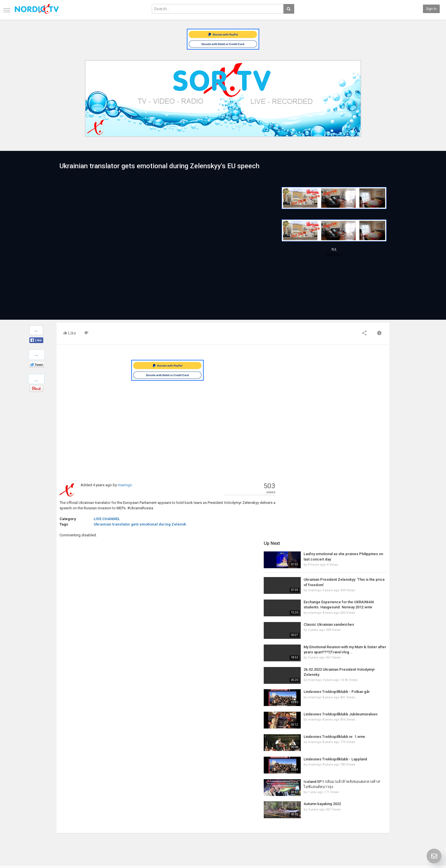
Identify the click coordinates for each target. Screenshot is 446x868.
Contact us (69, 805)
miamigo (125, 485)
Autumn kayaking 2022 (334, 617)
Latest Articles (125, 799)
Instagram (378, 823)
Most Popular (123, 805)
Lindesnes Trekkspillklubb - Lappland (348, 572)
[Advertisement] (167, 426)
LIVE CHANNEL (107, 519)
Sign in (431, 9)
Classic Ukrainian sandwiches (341, 438)
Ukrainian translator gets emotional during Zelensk (140, 524)
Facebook (378, 805)
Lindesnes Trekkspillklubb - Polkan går (349, 505)
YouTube (377, 817)
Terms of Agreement (73, 811)
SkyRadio (377, 799)
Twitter (375, 811)
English (376, 849)
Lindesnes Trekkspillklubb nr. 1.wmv (347, 550)
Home (61, 799)
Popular (175, 805)
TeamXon (378, 829)
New (173, 799)
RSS (116, 811)
